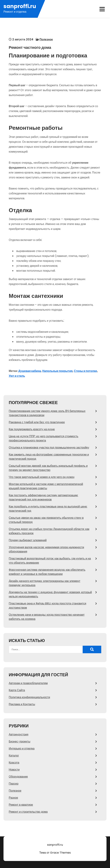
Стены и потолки (85, 371)
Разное (13, 798)
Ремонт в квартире (21, 805)
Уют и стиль (17, 376)
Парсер (14, 784)
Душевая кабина (30, 371)
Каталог (14, 756)
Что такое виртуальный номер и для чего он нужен (42, 477)
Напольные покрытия (57, 371)
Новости (14, 770)
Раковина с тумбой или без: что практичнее (37, 422)
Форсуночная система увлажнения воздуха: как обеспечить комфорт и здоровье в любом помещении (47, 572)
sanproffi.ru (20, 6)
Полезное (46, 39)
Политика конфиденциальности (29, 697)
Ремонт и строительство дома (28, 812)
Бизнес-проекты (20, 741)
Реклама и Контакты (22, 704)
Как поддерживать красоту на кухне (32, 429)
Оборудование (18, 777)
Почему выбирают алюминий (28, 540)
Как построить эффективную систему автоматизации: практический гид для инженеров (43, 497)
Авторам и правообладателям (28, 683)
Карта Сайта (17, 690)
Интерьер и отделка (22, 749)
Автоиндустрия (19, 734)
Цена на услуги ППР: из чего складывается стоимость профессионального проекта (44, 438)
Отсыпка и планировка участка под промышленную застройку (49, 448)
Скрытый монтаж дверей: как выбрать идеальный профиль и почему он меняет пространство (48, 468)
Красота (14, 763)
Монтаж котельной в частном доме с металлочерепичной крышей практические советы (46, 486)
